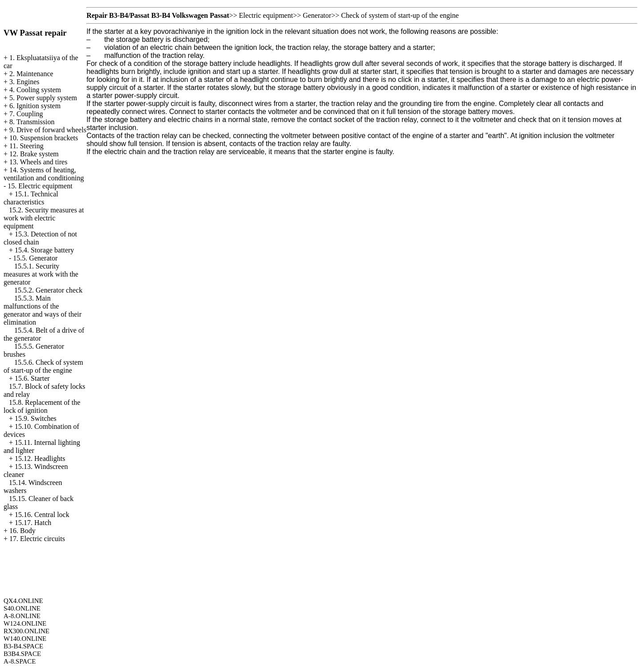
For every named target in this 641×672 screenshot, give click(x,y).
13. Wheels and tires (38, 162)
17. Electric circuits (37, 539)
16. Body (22, 531)
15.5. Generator (35, 258)
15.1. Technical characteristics (31, 198)
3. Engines (24, 82)
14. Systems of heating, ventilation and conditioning (44, 174)
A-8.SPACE (20, 661)
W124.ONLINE (25, 623)
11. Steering (26, 146)
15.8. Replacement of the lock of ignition (42, 406)
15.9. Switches (36, 418)
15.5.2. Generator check (48, 290)
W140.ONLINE (25, 639)
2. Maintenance (31, 74)
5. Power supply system (43, 98)
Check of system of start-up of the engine (400, 15)
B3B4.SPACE (22, 654)
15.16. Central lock (42, 515)
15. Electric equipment (40, 186)
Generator (317, 15)
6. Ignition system (35, 106)
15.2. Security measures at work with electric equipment (44, 218)
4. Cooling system (35, 90)
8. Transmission (32, 122)
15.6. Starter (32, 378)
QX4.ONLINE (23, 601)
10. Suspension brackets (44, 138)
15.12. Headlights (40, 458)
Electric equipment (266, 15)
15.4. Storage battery (44, 250)
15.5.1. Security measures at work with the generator (41, 274)
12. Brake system (34, 154)
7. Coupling (26, 114)
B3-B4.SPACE (23, 646)
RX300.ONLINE (26, 631)
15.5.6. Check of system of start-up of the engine (43, 366)
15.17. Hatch (33, 523)
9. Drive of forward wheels (48, 130)
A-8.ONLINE (22, 616)
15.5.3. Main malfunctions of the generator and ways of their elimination (43, 310)
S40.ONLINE (22, 608)
